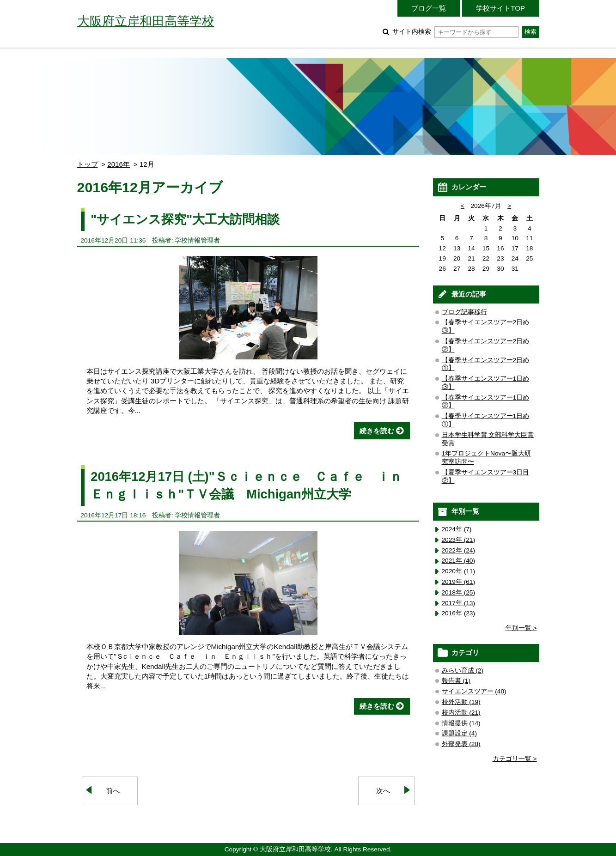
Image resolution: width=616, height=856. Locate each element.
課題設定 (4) (460, 733)
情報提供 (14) (461, 723)
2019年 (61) (459, 582)
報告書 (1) (456, 681)
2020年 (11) (459, 571)
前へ (113, 791)
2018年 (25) (459, 592)
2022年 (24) (459, 550)
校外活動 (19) (461, 702)
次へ (383, 791)
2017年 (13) (459, 603)
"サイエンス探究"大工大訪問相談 (185, 219)
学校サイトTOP (500, 8)
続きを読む (377, 431)
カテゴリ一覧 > (515, 759)
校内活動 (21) (461, 713)
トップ (88, 164)
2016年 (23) (459, 613)
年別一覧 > (521, 628)
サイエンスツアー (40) (474, 691)
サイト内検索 (455, 32)
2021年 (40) (459, 561)
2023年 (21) (459, 540)
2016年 (119, 164)
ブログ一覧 (429, 8)
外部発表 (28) (461, 744)
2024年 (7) (457, 529)
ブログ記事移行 (464, 312)
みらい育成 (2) (463, 671)
